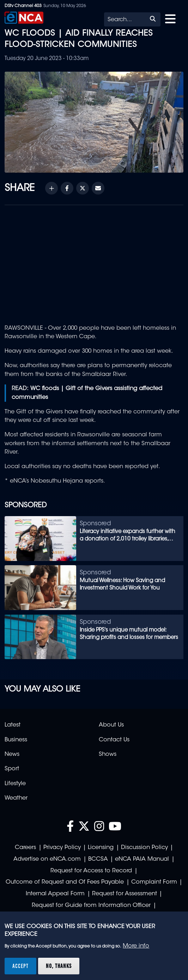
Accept (20, 966)
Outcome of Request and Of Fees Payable (65, 882)
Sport (12, 769)
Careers (25, 848)
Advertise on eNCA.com (47, 859)
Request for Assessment (125, 894)
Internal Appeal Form (55, 894)
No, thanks (59, 966)
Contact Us (114, 740)
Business (16, 740)
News (12, 754)
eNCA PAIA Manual (142, 859)
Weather (16, 798)
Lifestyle (15, 784)
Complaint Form (154, 882)
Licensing (101, 848)
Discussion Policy (144, 848)
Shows (108, 754)
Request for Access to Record (91, 871)
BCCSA (98, 859)
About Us (111, 725)
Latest (13, 725)
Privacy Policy (62, 848)
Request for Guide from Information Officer (91, 906)
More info (136, 946)
